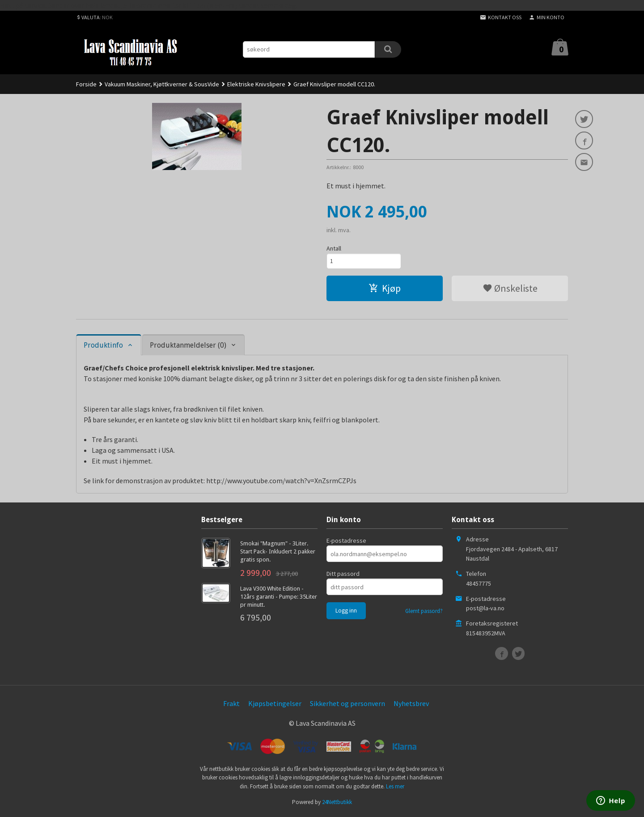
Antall (334, 248)
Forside (86, 84)
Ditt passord (343, 575)
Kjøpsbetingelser (275, 705)
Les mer (395, 788)
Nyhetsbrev (411, 705)
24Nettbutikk (337, 804)
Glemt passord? (424, 613)
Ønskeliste (510, 289)
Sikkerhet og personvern (347, 705)
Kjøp (385, 289)
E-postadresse (346, 542)
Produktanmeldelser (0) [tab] (188, 347)
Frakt (231, 705)
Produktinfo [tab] (103, 347)
